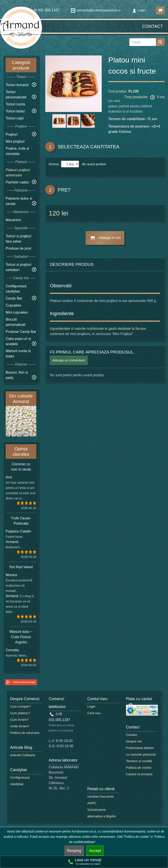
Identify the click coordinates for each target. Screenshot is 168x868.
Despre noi (134, 741)
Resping (74, 851)
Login (139, 10)
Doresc (54, 164)
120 (54, 213)
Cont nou (94, 713)
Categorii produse (21, 65)
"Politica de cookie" (137, 837)
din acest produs (93, 164)
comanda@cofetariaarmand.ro (96, 10)
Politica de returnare (25, 733)
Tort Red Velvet (21, 567)
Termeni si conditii (139, 761)
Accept (95, 851)
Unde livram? (20, 726)
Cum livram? (19, 720)
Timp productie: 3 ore (144, 97)
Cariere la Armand (139, 774)
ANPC (92, 803)
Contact (153, 26)
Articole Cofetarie (23, 755)
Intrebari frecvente (101, 796)
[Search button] (160, 42)
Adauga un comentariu (69, 360)
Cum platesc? (20, 713)
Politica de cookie (139, 768)
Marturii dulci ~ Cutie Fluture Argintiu (21, 637)
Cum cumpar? (20, 706)
